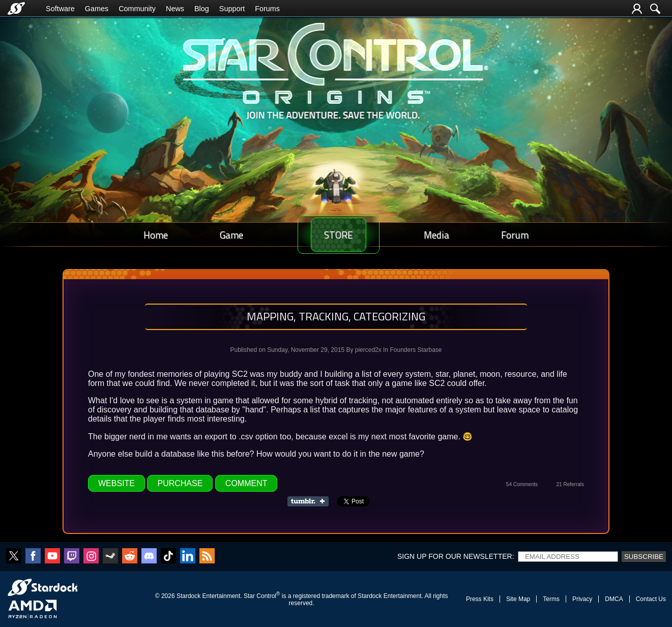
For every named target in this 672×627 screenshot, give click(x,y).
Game (221, 235)
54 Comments (522, 484)
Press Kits (480, 599)
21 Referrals (570, 484)
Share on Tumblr (311, 501)
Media (447, 235)
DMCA (614, 599)
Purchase (180, 483)
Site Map (518, 599)
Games (97, 9)
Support (232, 9)
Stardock (188, 596)
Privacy (582, 599)
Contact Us (651, 599)
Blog (202, 9)
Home (152, 235)
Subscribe (644, 557)
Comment (246, 483)
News (175, 9)
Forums (267, 9)
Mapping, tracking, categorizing (336, 316)
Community (137, 9)
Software (60, 9)
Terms (551, 599)
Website (116, 483)
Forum (518, 235)
